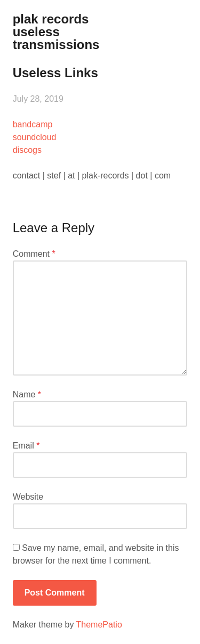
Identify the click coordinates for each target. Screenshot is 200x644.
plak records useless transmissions (56, 32)
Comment (34, 254)
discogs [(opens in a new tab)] (27, 150)
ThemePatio (99, 625)
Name (27, 394)
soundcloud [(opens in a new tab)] (35, 137)
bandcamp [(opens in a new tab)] (33, 124)
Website (28, 497)
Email (26, 446)
